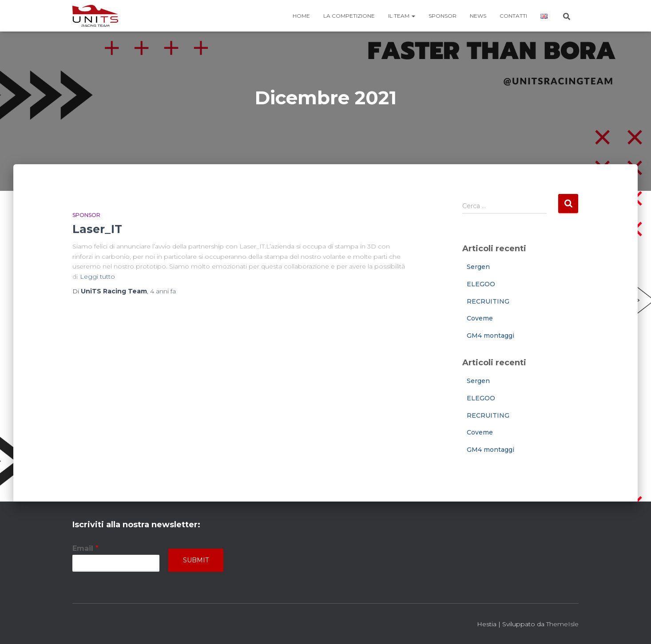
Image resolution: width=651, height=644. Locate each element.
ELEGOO (481, 284)
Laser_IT (97, 229)
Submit (196, 560)
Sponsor (443, 16)
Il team (402, 16)
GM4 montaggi (490, 336)
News (478, 16)
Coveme (480, 318)
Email (85, 548)
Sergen (478, 267)
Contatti (513, 16)
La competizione (349, 16)
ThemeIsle (562, 624)
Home (301, 16)
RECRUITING (488, 301)
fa (163, 291)
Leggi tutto (97, 277)
